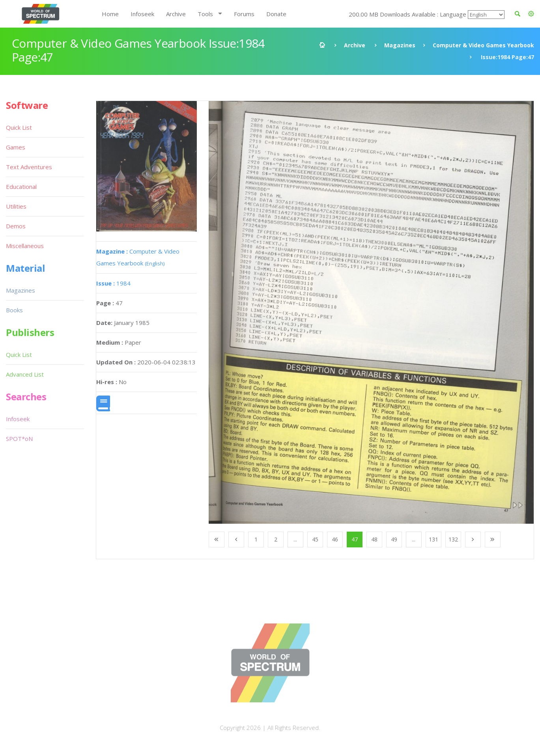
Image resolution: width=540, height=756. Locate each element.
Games (16, 147)
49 (394, 539)
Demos (16, 226)
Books (14, 310)
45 (315, 539)
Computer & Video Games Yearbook (483, 45)
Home (110, 14)
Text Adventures (29, 167)
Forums (244, 14)
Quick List (19, 127)
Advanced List (25, 374)
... (295, 539)
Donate (276, 14)
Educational (21, 187)
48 (374, 539)
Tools (205, 14)
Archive (176, 14)
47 (355, 539)
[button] (531, 14)
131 (433, 539)
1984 (113, 283)
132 (453, 539)
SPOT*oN (19, 439)
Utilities (16, 206)
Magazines (400, 45)
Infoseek (142, 14)
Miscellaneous (25, 246)
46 (335, 539)
